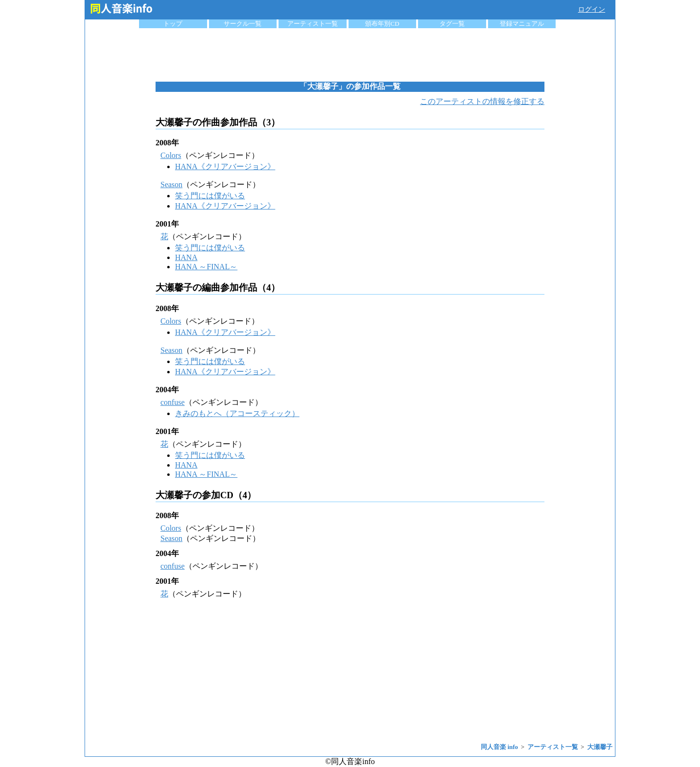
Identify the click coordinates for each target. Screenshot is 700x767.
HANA (186, 257)
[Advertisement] (350, 55)
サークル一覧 (243, 24)
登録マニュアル (522, 24)
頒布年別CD (382, 24)
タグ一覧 (452, 24)
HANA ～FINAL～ (206, 267)
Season (171, 184)
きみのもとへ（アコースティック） (237, 413)
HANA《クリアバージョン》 (225, 166)
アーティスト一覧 (313, 24)
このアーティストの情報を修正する (482, 101)
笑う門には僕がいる (210, 196)
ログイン (592, 9)
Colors (171, 155)
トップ (173, 24)
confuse (173, 402)
